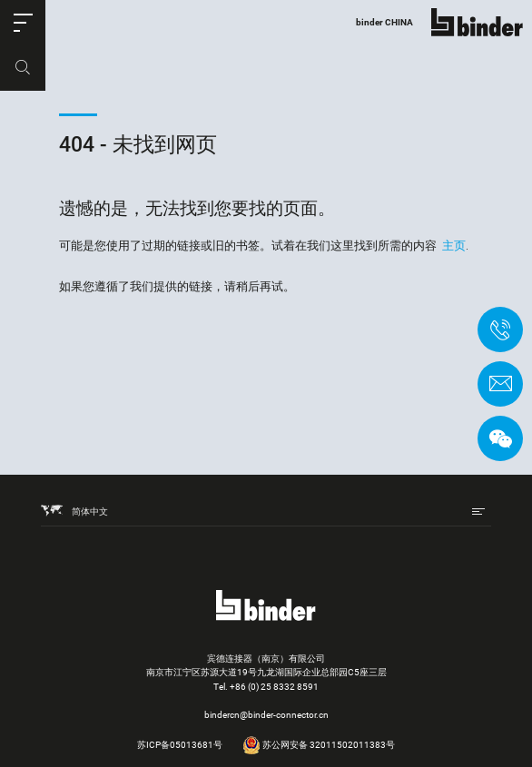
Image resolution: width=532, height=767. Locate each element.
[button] (23, 23)
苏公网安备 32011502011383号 (319, 745)
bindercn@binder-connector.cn (266, 715)
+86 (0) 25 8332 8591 (274, 687)
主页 (454, 246)
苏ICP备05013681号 (180, 745)
